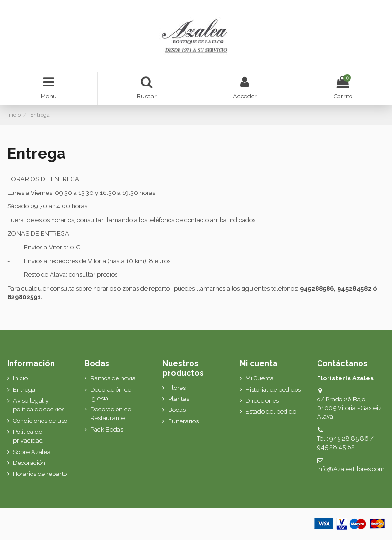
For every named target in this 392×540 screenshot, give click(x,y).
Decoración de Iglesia (111, 394)
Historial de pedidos (273, 390)
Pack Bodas (107, 429)
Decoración (29, 463)
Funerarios (183, 421)
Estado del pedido (271, 412)
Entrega (24, 390)
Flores (177, 388)
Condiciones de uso (40, 421)
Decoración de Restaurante (111, 414)
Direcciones (262, 401)
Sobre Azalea (32, 452)
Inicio (20, 378)
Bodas (177, 410)
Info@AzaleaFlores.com (351, 469)
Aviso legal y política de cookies (39, 405)
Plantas (179, 399)
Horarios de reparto (40, 474)
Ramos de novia (113, 378)
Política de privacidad (28, 436)
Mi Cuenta (260, 378)
